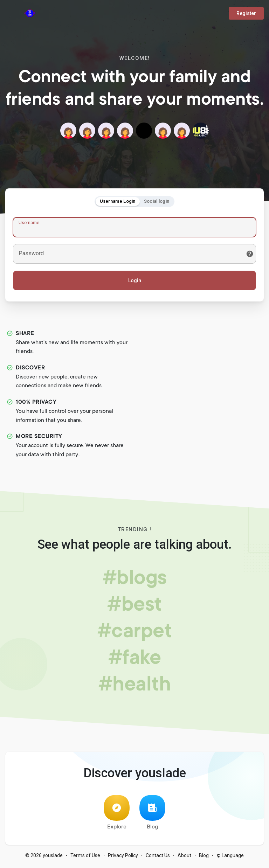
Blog (152, 815)
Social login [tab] (157, 202)
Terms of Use (85, 857)
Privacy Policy (123, 857)
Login (135, 282)
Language (230, 857)
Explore (117, 815)
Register (246, 13)
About (184, 857)
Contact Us (158, 857)
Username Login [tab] (118, 202)
